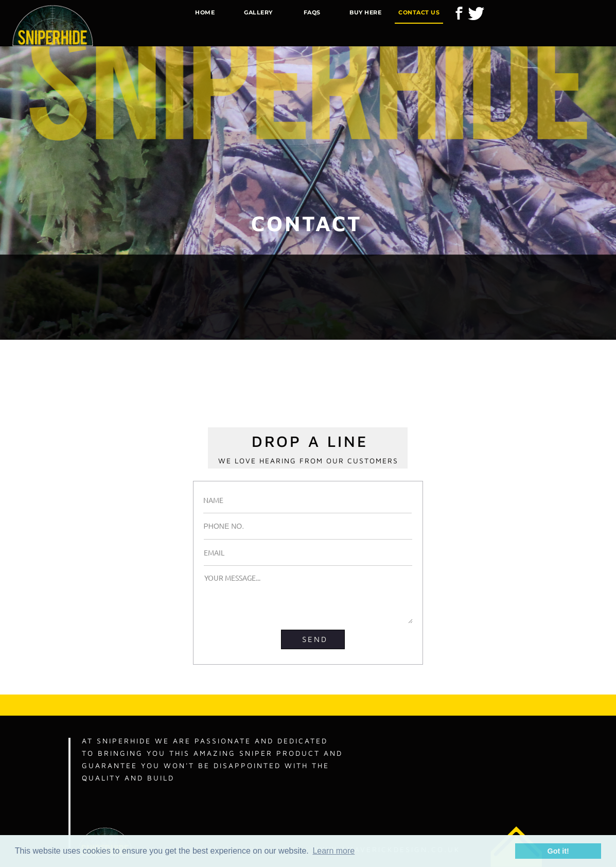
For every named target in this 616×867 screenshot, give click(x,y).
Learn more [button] (333, 851)
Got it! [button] (558, 851)
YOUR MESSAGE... (309, 598)
